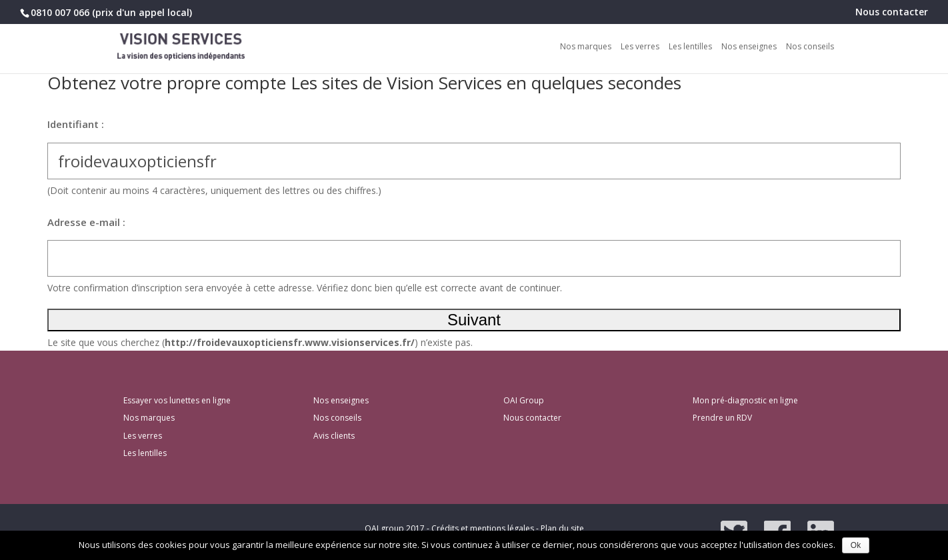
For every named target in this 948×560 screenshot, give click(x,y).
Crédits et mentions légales (483, 528)
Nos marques (586, 47)
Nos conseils (810, 47)
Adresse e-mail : (86, 222)
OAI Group (524, 400)
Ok (856, 545)
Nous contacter (892, 13)
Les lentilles (690, 47)
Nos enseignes (749, 47)
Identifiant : (76, 124)
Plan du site (562, 528)
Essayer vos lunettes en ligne (177, 400)
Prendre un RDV (722, 418)
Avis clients (334, 436)
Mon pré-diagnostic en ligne (745, 400)
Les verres (640, 47)
